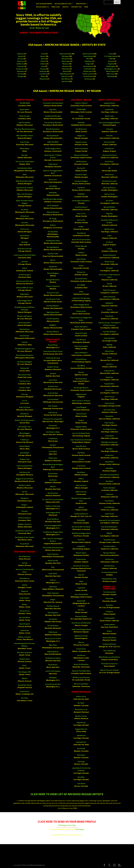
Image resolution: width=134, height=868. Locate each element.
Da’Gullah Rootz (81, 279)
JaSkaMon (109, 468)
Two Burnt (81, 188)
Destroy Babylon (53, 306)
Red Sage (81, 762)
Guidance (109, 611)
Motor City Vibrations (25, 194)
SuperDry (53, 109)
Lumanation (109, 436)
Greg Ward (81, 546)
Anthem (53, 225)
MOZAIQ (109, 345)
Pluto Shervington (81, 346)
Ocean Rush (25, 544)
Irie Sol (25, 492)
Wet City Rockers (109, 188)
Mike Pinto (53, 645)
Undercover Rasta (81, 149)
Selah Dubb (81, 601)
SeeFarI (25, 342)
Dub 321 (81, 575)
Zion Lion (25, 394)
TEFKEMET (81, 194)
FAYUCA (25, 678)
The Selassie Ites (109, 592)
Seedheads (109, 109)
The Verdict (53, 619)
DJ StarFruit (25, 216)
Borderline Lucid (81, 709)
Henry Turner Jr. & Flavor (81, 401)
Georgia (21, 76)
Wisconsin (111, 74)
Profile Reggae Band (53, 149)
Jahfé (81, 581)
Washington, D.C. (111, 69)
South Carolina (88, 74)
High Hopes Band (53, 312)
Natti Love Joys (81, 492)
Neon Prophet (25, 624)
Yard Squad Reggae (25, 362)
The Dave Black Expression (25, 129)
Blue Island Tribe (25, 375)
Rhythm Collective (25, 524)
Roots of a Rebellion (81, 664)
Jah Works (53, 480)
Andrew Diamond (109, 255)
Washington (111, 66)
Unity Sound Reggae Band (81, 629)
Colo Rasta (81, 783)
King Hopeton (109, 384)
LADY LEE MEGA (53, 142)
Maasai (81, 372)
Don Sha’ (81, 610)
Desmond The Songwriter (53, 419)
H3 (109, 168)
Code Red (81, 588)
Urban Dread (109, 403)
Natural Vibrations (109, 638)
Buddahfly (53, 193)
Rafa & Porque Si (109, 290)
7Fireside (109, 268)
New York (65, 81)
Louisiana (43, 74)
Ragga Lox (81, 136)
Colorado (21, 66)
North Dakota (88, 56)
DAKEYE (109, 533)
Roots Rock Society (25, 249)
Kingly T (25, 505)
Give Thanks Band (81, 594)
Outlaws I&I (25, 368)
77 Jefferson (25, 440)
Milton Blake (25, 149)
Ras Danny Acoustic (109, 181)
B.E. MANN (81, 285)
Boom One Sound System (81, 240)
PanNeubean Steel (53, 241)
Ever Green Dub (109, 410)
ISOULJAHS (109, 598)
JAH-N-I (53, 260)
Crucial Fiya (81, 466)
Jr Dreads (109, 129)
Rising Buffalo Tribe (109, 579)
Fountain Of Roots (109, 332)
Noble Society (53, 560)
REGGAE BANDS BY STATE (63, 4)
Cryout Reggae (81, 407)
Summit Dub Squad (25, 685)
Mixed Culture (81, 553)
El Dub (109, 358)
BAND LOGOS (56, 7)
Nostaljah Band (81, 379)
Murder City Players (25, 316)
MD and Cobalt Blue (81, 684)
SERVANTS (109, 303)
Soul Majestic (109, 507)
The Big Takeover (53, 606)
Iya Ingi (25, 563)
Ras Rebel (109, 481)
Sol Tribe (25, 698)
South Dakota (88, 76)
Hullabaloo (25, 414)
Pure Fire (81, 540)
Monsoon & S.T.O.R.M (53, 639)
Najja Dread (81, 722)
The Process (25, 229)
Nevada (66, 71)
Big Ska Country (81, 716)
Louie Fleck (53, 380)
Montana (66, 66)
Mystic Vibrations (81, 327)
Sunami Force (25, 611)
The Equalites (53, 232)
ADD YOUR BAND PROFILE (44, 4)
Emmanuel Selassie (109, 155)
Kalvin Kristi (53, 412)
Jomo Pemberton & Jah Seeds (81, 440)
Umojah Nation (25, 446)
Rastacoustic (81, 311)
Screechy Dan (53, 393)
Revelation (81, 472)
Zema (81, 292)
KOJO (25, 174)
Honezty (25, 262)
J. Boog (109, 249)
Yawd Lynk (53, 587)
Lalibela (81, 253)
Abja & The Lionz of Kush (109, 670)
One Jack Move (25, 617)
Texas (111, 54)
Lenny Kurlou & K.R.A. (53, 684)
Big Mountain (109, 229)
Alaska (21, 56)
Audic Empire (25, 598)
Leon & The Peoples (53, 671)
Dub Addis (81, 453)
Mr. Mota (81, 703)
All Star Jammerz (25, 518)
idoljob (25, 585)
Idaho (43, 59)
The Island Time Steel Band (53, 103)
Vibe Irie (81, 642)
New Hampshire (66, 74)
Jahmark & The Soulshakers (109, 520)
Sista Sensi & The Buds (25, 188)
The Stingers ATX (25, 672)
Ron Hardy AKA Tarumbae (81, 527)
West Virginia (111, 71)
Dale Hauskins (109, 338)
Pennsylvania (88, 66)
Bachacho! (81, 168)
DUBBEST (53, 325)
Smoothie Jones (109, 540)
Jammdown (53, 267)
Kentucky (43, 71)
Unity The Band (25, 407)
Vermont (111, 61)
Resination (109, 416)
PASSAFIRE (81, 520)
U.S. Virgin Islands (111, 56)
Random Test (53, 386)
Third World (81, 233)
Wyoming (111, 76)
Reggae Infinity (81, 427)
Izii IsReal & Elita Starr (53, 116)
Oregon (88, 64)
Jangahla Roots (109, 103)
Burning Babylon (53, 136)
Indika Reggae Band (25, 301)
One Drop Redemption (109, 527)
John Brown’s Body (53, 432)
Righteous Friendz (81, 636)
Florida (20, 74)
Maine (43, 76)
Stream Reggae (53, 273)
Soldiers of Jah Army (53, 506)
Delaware (21, 71)
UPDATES (65, 7)
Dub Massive (81, 340)
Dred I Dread (25, 336)
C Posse (81, 459)
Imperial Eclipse (81, 333)
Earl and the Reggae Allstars (109, 123)
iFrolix (81, 116)
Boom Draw (109, 174)
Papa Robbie (81, 259)
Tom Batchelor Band (25, 168)
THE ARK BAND (25, 103)
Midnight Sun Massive (109, 442)
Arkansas (21, 61)
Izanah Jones (25, 691)
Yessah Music (53, 345)
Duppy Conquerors (53, 286)
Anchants (109, 605)
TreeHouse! (81, 655)
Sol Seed (109, 242)
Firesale (25, 511)
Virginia (111, 64)
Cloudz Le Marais (81, 103)
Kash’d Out (81, 220)
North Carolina (88, 54)
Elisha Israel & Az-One (25, 281)
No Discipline (53, 473)
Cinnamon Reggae (81, 181)
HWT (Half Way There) (25, 136)
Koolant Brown (81, 359)
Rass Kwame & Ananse (25, 355)
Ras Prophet (53, 406)
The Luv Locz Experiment (25, 161)
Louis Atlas (53, 451)
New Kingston (53, 613)
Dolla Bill (81, 123)
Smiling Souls (81, 742)
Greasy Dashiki (109, 142)
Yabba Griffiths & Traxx (25, 288)
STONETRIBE (81, 109)
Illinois (43, 61)
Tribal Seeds (109, 514)
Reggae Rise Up (81, 729)
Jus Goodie (81, 748)
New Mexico (66, 79)
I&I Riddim (53, 678)
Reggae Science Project (25, 479)
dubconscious (81, 485)
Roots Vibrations (25, 323)
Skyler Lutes (109, 116)
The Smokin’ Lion (25, 427)
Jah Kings (25, 242)
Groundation (109, 501)
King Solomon (25, 329)
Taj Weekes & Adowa (53, 658)
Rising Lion (81, 272)
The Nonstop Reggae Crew (25, 349)
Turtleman (109, 494)
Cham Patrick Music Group (53, 351)
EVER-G (81, 479)
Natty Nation (25, 294)
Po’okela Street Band (109, 572)
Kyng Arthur (109, 462)
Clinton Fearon (109, 194)
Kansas (43, 69)
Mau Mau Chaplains (25, 652)
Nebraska (66, 69)
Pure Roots (109, 316)
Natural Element (53, 212)
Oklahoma (89, 61)
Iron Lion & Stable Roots (81, 433)
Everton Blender (81, 246)
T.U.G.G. (25, 401)
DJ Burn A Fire (81, 696)
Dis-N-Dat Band (53, 206)
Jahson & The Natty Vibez (81, 671)
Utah (111, 59)
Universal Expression (25, 466)
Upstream (109, 377)
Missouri (66, 64)
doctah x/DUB (25, 388)
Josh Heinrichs (25, 472)
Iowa (43, 66)
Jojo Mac (53, 445)
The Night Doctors (109, 429)
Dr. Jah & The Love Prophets (53, 499)
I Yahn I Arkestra (53, 593)
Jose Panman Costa (53, 299)
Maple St (25, 591)
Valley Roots (109, 351)
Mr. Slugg (53, 219)
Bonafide (81, 777)
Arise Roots (109, 390)
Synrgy (109, 284)
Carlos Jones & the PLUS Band (25, 255)
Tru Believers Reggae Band (53, 532)
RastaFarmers (25, 659)
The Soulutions (53, 626)
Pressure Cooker (53, 293)
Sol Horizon (109, 559)
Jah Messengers (25, 275)
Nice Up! (25, 155)
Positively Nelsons (81, 514)
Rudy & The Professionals (25, 420)
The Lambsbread (109, 651)
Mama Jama (53, 458)
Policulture (81, 755)
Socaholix (25, 210)
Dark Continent (53, 554)
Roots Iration (25, 109)
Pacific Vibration (109, 488)
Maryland (43, 79)
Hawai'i (43, 56)
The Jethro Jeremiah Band (109, 475)
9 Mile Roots (53, 632)
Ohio (88, 59)
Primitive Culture (25, 485)
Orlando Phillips (81, 616)
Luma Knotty (25, 142)
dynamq (53, 373)
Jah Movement (81, 161)
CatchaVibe (53, 186)
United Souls (81, 559)
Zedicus (53, 580)
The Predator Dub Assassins (53, 548)
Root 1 (25, 665)
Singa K (81, 420)
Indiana (43, 64)
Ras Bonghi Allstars (81, 388)
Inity (53, 567)
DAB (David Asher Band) (25, 181)
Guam (43, 54)
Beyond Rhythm (109, 207)
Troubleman (53, 438)
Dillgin (53, 600)
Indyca (25, 268)
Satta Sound (53, 164)
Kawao (109, 631)
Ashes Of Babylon (81, 353)
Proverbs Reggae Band (53, 525)
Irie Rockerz (109, 455)
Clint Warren (109, 149)
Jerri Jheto (109, 201)
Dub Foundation (25, 123)
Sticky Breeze (25, 578)
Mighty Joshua (81, 394)
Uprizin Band (25, 236)
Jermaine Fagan (81, 174)
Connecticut (21, 69)
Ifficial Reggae (25, 433)
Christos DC (53, 425)
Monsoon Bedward (81, 155)
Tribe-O (109, 310)
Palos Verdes (109, 423)
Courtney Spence (81, 207)
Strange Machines (53, 280)
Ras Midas (81, 366)
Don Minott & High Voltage (53, 199)
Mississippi (66, 61)
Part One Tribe (53, 254)
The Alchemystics (53, 319)
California (20, 64)
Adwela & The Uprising (81, 298)
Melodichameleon (53, 129)
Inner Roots (53, 573)
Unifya (81, 227)
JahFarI (81, 507)
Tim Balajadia (109, 618)
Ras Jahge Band (25, 556)
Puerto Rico (88, 69)
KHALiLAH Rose (53, 652)
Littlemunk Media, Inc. (37, 865)
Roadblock (25, 498)
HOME (86, 7)
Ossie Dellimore (53, 519)
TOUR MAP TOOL (76, 7)
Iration (81, 266)
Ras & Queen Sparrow (109, 664)
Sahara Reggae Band (81, 305)
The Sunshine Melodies (53, 123)
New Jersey (66, 76)
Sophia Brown (109, 371)
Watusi (25, 604)
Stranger (109, 449)
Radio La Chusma (25, 637)
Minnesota (66, 59)
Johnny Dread (81, 414)
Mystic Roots (109, 262)
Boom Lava (53, 180)
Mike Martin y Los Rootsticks (109, 657)
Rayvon (53, 486)
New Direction (53, 493)
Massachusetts (65, 54)
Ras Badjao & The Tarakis (25, 537)
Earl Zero (109, 364)
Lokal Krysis (25, 630)
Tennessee (88, 79)
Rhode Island (88, 71)
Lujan (109, 236)
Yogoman (109, 214)
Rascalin (109, 136)
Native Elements (109, 297)
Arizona (21, 59)
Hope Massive (81, 446)
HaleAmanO (81, 735)
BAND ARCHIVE (81, 4)
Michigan (65, 56)
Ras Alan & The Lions (81, 566)
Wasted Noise (109, 566)
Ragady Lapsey (81, 142)
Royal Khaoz (53, 665)
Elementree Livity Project (25, 531)
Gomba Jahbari (109, 624)
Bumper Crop (25, 459)
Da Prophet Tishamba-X (81, 201)
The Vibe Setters (109, 546)
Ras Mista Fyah (81, 129)
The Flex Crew (25, 381)
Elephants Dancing (53, 358)
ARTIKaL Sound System (81, 677)
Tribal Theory (109, 397)
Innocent (25, 223)
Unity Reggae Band (53, 512)
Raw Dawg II (25, 453)
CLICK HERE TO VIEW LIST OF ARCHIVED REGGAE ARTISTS (67, 794)
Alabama (21, 54)
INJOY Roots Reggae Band (81, 533)
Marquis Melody (109, 553)
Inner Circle (81, 214)
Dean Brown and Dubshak (81, 623)
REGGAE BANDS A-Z (43, 7)
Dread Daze (109, 161)
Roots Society (25, 116)
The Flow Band (53, 399)
